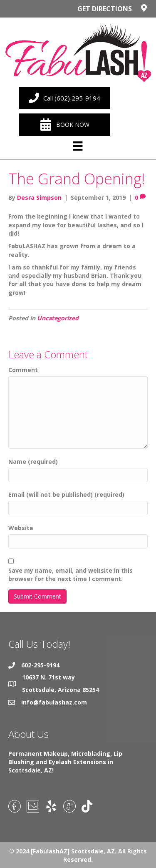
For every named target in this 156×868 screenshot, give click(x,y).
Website (21, 528)
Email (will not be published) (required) (66, 494)
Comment (23, 370)
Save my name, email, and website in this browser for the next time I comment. (71, 575)
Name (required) (33, 462)
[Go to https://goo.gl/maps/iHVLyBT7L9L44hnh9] (78, 11)
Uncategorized (58, 318)
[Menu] (78, 146)
